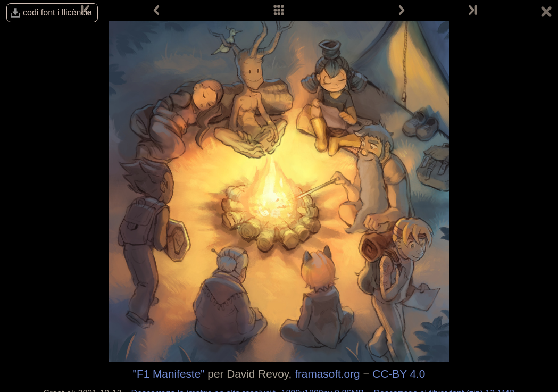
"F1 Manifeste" (169, 374)
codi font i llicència (57, 12)
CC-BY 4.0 (399, 374)
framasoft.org (327, 374)
